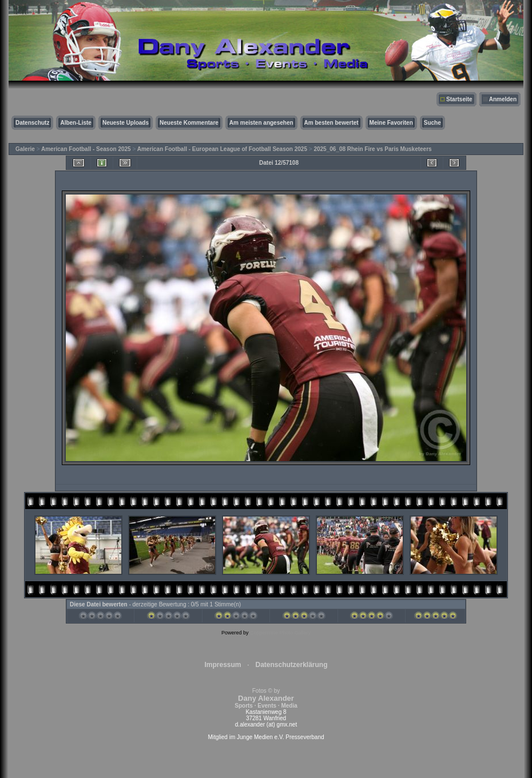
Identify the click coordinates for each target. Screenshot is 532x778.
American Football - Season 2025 (86, 149)
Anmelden (503, 99)
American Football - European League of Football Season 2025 (222, 149)
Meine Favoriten (391, 123)
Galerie (25, 149)
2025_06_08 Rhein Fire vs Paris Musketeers (372, 149)
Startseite (459, 99)
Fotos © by (266, 698)
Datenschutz (32, 123)
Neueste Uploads (126, 123)
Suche (432, 123)
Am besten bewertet (331, 123)
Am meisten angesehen (261, 123)
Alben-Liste (76, 123)
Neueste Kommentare (189, 123)
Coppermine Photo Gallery (280, 633)
